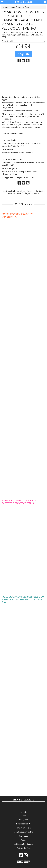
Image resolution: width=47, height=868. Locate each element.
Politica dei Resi (24, 848)
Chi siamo (24, 836)
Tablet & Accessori (8, 7)
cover (17, 193)
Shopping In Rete (32, 193)
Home (24, 816)
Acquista (24, 54)
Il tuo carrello (24, 824)
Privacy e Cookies (24, 828)
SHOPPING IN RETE (23, 2)
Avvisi (23, 840)
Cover (28, 7)
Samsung (20, 7)
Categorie (24, 820)
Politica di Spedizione (24, 844)
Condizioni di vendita (24, 832)
